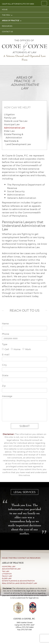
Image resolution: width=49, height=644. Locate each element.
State (5, 375)
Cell (5, 349)
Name (5, 324)
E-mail (6, 354)
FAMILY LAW (7, 576)
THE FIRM (6, 15)
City (4, 365)
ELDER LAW (7, 578)
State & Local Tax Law (16, 121)
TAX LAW (6, 571)
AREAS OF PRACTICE (11, 20)
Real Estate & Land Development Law (17, 143)
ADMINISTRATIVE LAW (11, 569)
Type (5, 344)
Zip (4, 386)
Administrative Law (14, 128)
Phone (6, 334)
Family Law (10, 118)
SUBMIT (25, 426)
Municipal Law (12, 124)
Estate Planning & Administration (14, 136)
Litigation (9, 114)
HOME (5, 9)
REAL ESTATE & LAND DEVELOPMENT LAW (20, 583)
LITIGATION (7, 574)
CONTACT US (7, 32)
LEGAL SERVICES (25, 492)
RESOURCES (7, 26)
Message (7, 396)
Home (16, 349)
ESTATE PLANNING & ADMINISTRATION (18, 581)
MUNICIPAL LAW (9, 566)
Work (27, 349)
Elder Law (9, 131)
